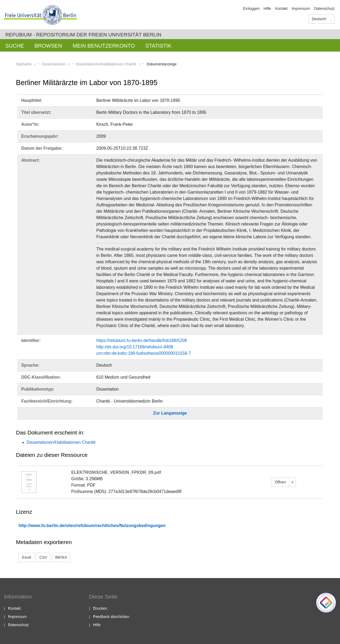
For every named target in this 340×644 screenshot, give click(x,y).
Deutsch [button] (322, 19)
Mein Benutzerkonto (104, 46)
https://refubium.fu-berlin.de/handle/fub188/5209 (142, 340)
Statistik (158, 46)
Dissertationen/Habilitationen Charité (106, 64)
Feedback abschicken (111, 617)
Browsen (48, 46)
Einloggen (251, 9)
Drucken (100, 608)
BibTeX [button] (61, 557)
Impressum (301, 9)
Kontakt (281, 9)
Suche (15, 46)
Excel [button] (27, 557)
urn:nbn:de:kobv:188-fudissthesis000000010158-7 (144, 353)
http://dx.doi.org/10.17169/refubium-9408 (135, 347)
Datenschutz (324, 9)
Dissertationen (54, 64)
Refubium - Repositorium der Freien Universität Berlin (83, 35)
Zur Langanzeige (170, 413)
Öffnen (280, 482)
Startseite (24, 64)
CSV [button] (43, 557)
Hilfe (267, 9)
